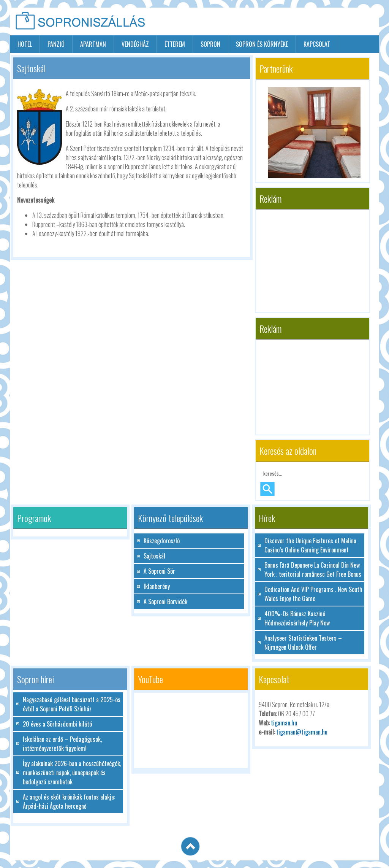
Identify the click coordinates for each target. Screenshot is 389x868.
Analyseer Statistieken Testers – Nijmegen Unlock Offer (303, 643)
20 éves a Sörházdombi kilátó (57, 724)
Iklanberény (157, 586)
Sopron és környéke (262, 44)
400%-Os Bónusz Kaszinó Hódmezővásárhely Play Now (297, 618)
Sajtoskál (154, 556)
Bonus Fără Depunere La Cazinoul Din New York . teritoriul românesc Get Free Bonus (313, 570)
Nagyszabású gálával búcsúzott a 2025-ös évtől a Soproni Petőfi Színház (72, 704)
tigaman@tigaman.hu (302, 732)
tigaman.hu (284, 723)
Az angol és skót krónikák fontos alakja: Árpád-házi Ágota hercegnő (69, 801)
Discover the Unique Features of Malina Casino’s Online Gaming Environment (310, 545)
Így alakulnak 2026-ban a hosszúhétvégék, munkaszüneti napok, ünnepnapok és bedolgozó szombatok (72, 773)
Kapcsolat (317, 44)
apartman (93, 44)
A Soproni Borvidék (165, 601)
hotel (25, 44)
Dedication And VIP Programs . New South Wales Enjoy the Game (313, 594)
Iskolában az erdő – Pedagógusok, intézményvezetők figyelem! (62, 744)
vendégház (135, 44)
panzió (56, 44)
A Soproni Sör (159, 571)
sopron (210, 44)
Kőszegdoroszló (162, 541)
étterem (175, 44)
